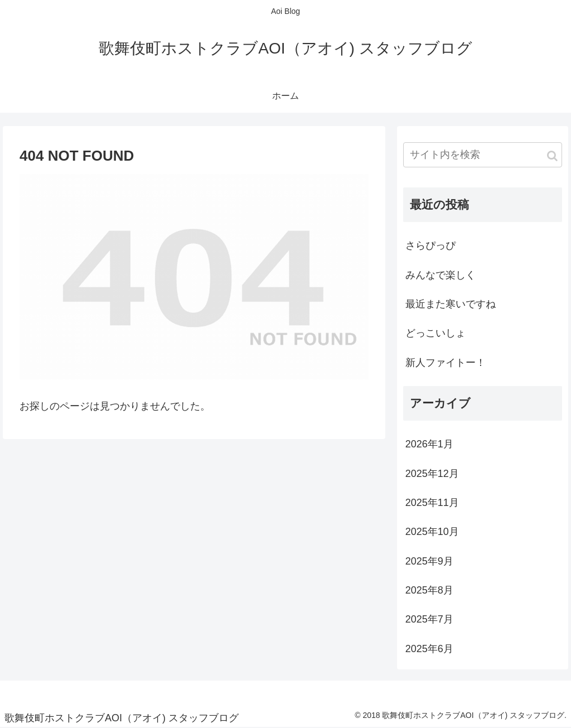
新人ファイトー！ (446, 363)
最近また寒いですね (451, 304)
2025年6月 (429, 649)
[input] (483, 155)
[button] (552, 156)
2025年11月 (432, 503)
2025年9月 (429, 561)
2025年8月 (429, 590)
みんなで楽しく (441, 275)
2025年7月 (429, 619)
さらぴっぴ (430, 245)
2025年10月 (432, 532)
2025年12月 (432, 474)
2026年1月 (429, 444)
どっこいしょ (435, 333)
